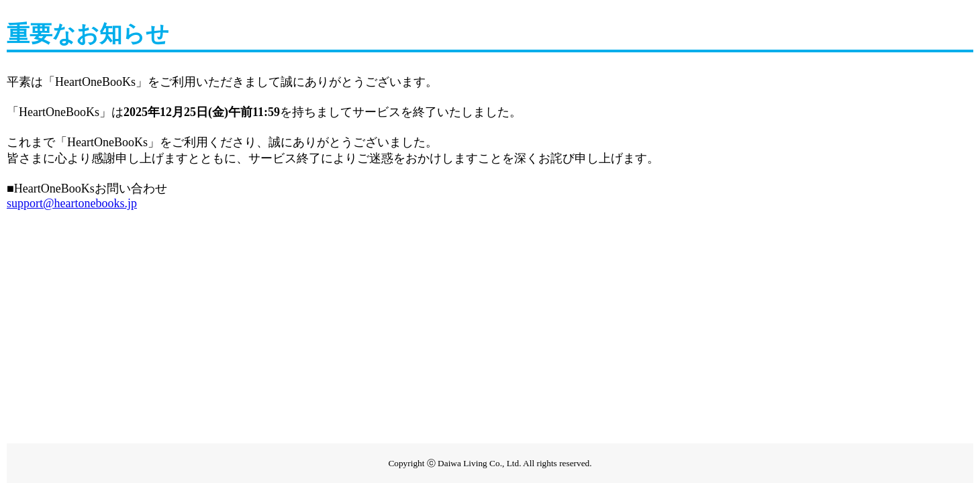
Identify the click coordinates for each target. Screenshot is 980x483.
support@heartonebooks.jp (72, 203)
